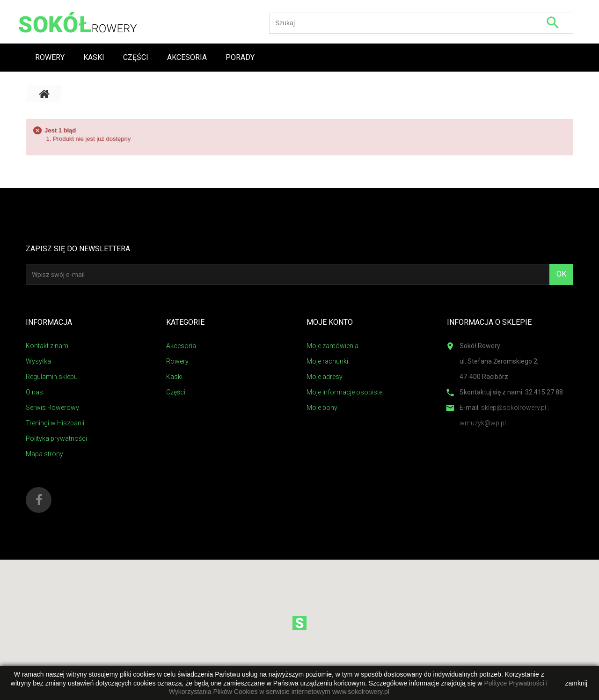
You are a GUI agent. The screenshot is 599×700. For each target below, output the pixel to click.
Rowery (50, 57)
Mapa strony (44, 454)
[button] (299, 623)
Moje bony (322, 408)
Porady (240, 57)
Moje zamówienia (332, 346)
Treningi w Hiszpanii (55, 423)
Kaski (94, 57)
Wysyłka (38, 361)
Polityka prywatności (56, 438)
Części (136, 57)
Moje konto (330, 322)
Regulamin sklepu (52, 377)
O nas (34, 392)
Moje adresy (325, 377)
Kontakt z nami (48, 346)
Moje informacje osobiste (344, 392)
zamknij (576, 683)
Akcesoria (187, 57)
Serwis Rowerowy (52, 408)
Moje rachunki (327, 361)
